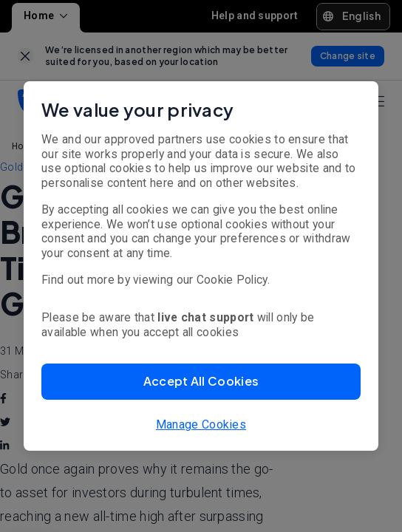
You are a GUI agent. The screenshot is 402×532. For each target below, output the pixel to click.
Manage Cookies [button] (201, 424)
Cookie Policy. (233, 280)
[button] (201, 382)
